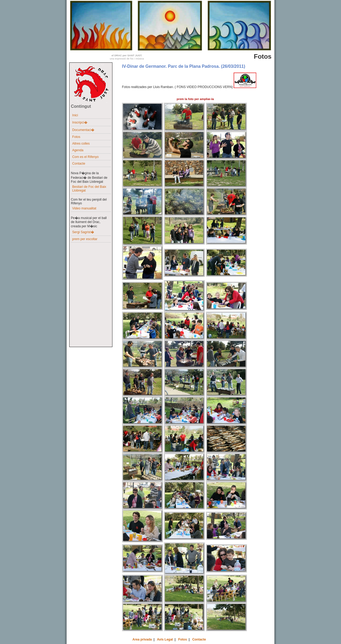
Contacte (79, 164)
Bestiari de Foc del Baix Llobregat (89, 189)
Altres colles (81, 144)
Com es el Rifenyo (85, 157)
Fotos (76, 137)
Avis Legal (165, 639)
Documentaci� (83, 130)
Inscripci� (80, 122)
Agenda (78, 150)
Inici (75, 115)
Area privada (142, 639)
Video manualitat (84, 208)
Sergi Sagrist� (83, 232)
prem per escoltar (85, 239)
